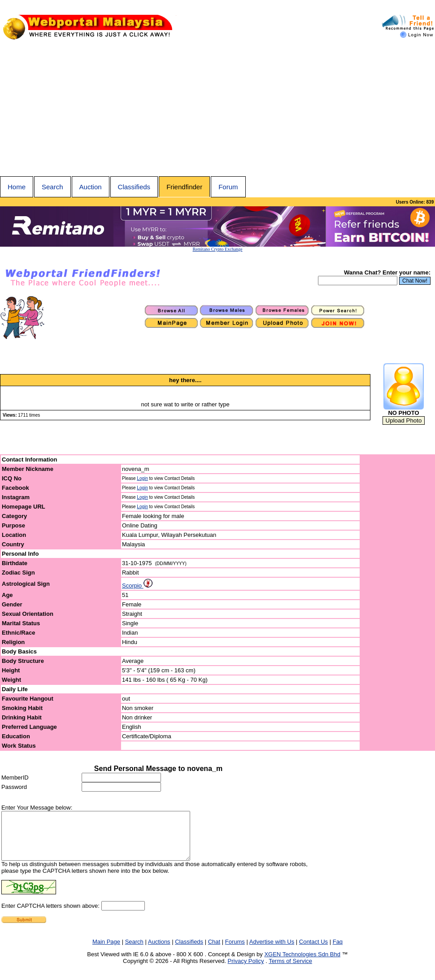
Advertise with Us (272, 951)
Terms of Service (290, 970)
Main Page (106, 951)
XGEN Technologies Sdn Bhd (302, 964)
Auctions (159, 951)
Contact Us (313, 951)
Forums (235, 951)
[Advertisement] (217, 109)
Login (142, 478)
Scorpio (137, 586)
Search (52, 187)
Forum (228, 187)
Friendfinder (184, 187)
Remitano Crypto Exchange (217, 249)
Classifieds (134, 187)
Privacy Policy (246, 970)
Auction (91, 187)
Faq (338, 951)
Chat (214, 951)
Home (17, 187)
